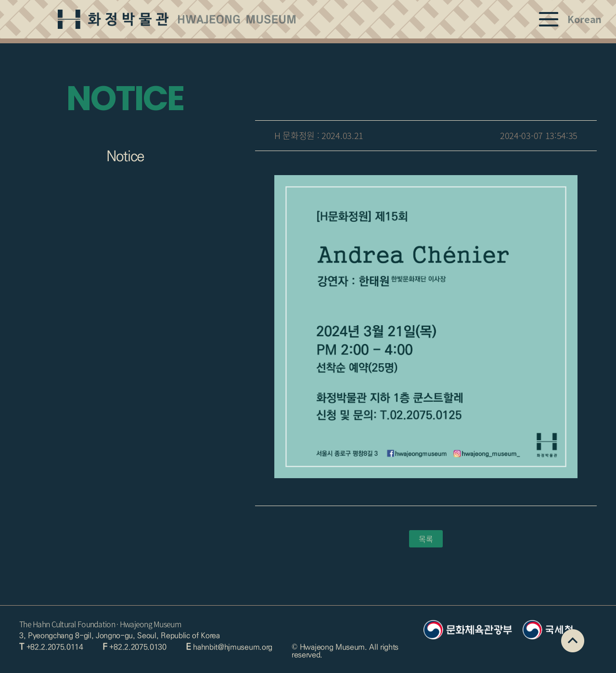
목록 (426, 539)
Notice (125, 156)
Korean (584, 19)
